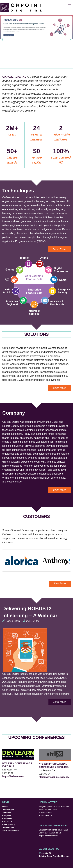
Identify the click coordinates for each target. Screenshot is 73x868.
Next (65, 562)
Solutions (7, 812)
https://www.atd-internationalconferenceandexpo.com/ (55, 777)
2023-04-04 (45, 853)
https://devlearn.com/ (13, 776)
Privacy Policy (9, 824)
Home (5, 807)
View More (60, 584)
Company (7, 816)
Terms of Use (8, 827)
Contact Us (7, 821)
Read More (60, 702)
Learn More (59, 249)
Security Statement (11, 831)
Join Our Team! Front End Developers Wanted (55, 856)
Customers (7, 819)
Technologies (8, 810)
